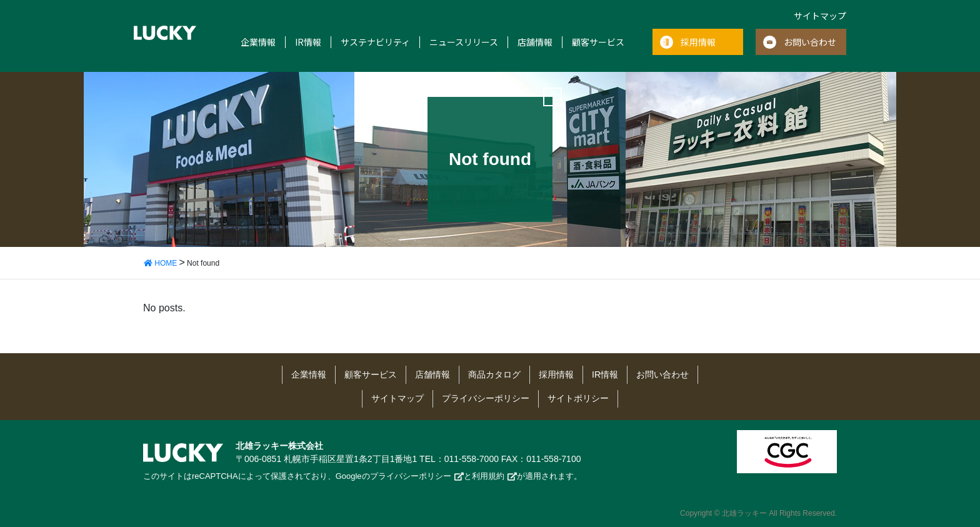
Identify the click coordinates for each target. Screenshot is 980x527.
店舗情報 (535, 42)
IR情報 (308, 42)
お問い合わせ (810, 42)
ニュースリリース (464, 42)
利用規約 (488, 476)
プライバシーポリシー (486, 398)
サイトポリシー (578, 398)
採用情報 (698, 42)
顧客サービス (598, 42)
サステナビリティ (375, 42)
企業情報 (258, 42)
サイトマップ (820, 16)
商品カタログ (494, 374)
